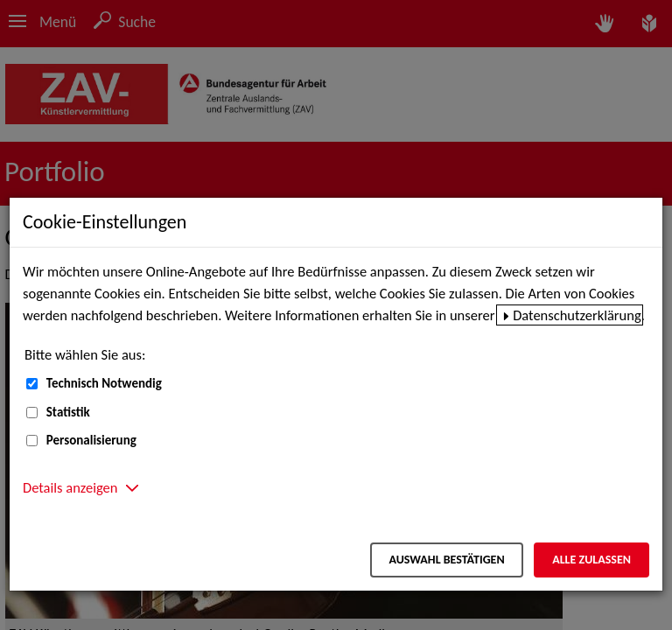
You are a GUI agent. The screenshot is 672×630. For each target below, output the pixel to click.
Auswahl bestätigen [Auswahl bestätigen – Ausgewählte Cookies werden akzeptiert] (446, 560)
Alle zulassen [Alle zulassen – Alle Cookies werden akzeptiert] (591, 560)
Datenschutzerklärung (577, 315)
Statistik (68, 412)
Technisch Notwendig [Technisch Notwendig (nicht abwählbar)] (104, 383)
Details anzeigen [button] (70, 487)
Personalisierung (91, 440)
